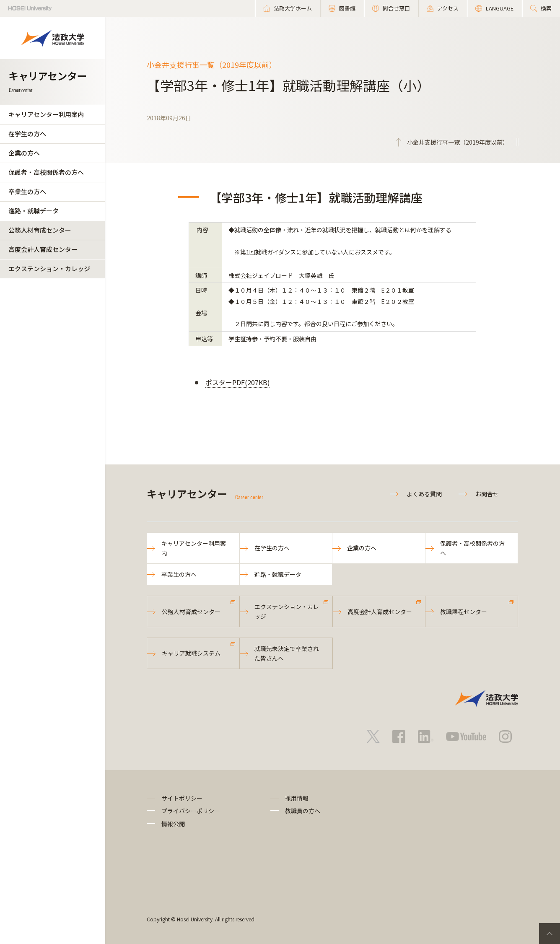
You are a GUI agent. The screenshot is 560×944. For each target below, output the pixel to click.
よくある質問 (424, 494)
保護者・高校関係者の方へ (46, 172)
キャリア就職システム (191, 653)
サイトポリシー (182, 798)
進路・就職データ (34, 211)
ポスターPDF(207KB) (238, 382)
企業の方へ (24, 153)
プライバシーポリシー (191, 811)
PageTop (550, 934)
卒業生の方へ (27, 191)
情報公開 (173, 824)
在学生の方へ (27, 134)
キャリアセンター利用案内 (46, 114)
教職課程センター (464, 612)
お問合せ (487, 494)
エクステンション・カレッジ (49, 268)
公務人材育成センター (40, 230)
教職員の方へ (303, 811)
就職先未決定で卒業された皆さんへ (287, 653)
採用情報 (297, 798)
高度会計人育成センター (43, 249)
